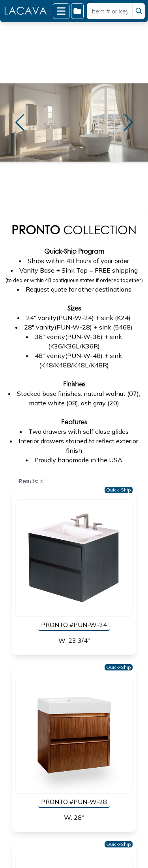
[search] (139, 11)
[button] (20, 122)
